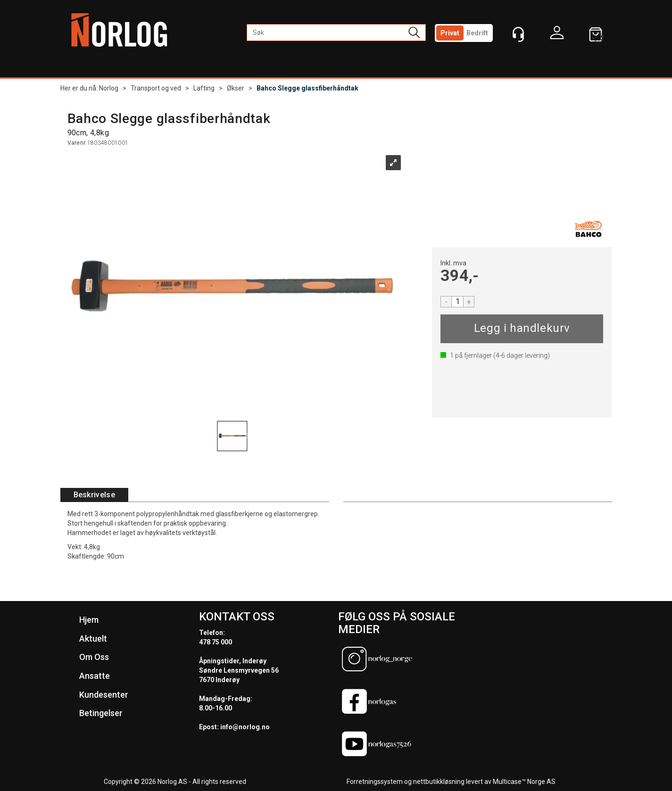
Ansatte (95, 676)
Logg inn (557, 35)
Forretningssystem (375, 782)
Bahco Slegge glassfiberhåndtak (307, 88)
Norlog (109, 88)
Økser (236, 88)
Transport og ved (156, 88)
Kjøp (522, 329)
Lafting (204, 88)
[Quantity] (457, 302)
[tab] (95, 495)
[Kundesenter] (518, 34)
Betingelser (101, 713)
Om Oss (94, 657)
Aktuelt (93, 639)
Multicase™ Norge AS (524, 782)
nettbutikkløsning (439, 782)
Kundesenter (104, 695)
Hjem (89, 620)
